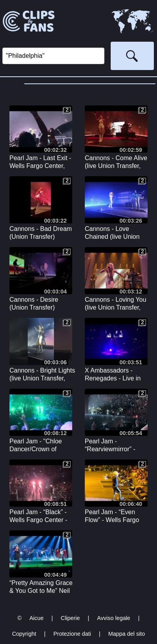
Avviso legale (114, 618)
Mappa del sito (127, 634)
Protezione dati (72, 634)
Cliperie (70, 618)
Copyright (24, 634)
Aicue (37, 618)
